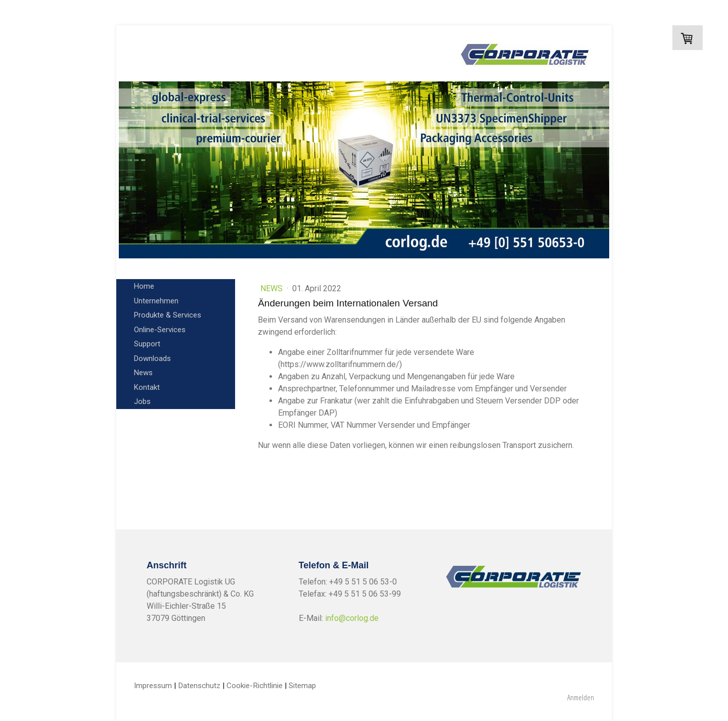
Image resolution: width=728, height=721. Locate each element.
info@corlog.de (352, 618)
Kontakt (147, 387)
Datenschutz (199, 686)
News (143, 373)
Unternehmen (156, 301)
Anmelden (581, 697)
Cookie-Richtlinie (255, 686)
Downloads (152, 358)
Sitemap (302, 686)
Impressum (153, 686)
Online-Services (160, 330)
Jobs (142, 401)
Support (147, 344)
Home (144, 286)
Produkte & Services (168, 315)
